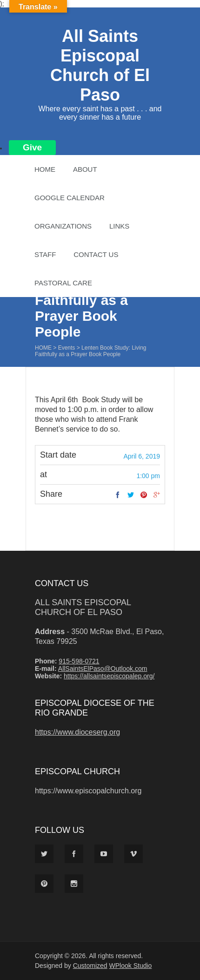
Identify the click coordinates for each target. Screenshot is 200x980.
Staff (45, 254)
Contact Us (96, 254)
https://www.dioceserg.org (77, 732)
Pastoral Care (63, 283)
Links (119, 226)
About (85, 169)
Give (32, 147)
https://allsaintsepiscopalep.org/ (109, 676)
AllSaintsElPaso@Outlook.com (103, 669)
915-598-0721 (79, 661)
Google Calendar (70, 198)
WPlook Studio (131, 966)
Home (45, 169)
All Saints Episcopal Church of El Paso (100, 65)
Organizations (63, 226)
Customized (90, 966)
